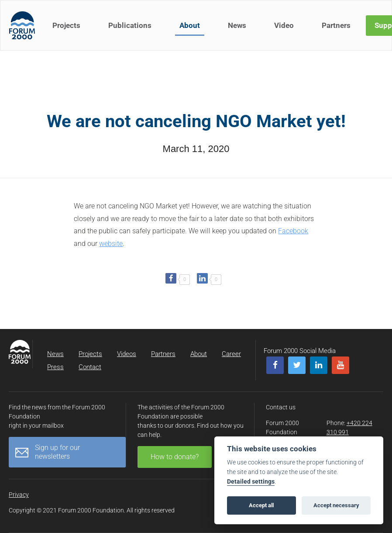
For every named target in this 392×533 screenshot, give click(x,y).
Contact (90, 367)
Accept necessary (336, 505)
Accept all (261, 505)
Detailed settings (251, 482)
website (111, 244)
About (190, 25)
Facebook (293, 231)
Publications (130, 25)
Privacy (19, 495)
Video (284, 25)
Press (55, 367)
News (237, 25)
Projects (66, 25)
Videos (127, 354)
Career (231, 354)
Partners (336, 25)
